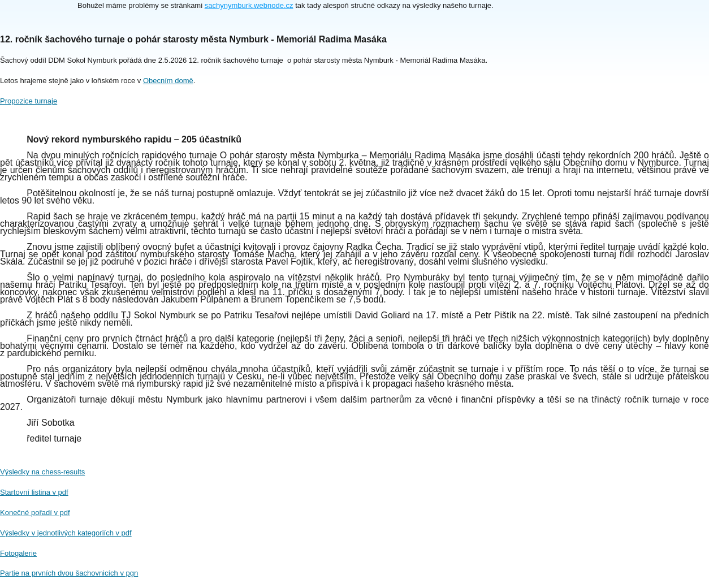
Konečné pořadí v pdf (35, 513)
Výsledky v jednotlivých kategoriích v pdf (66, 533)
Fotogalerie (18, 553)
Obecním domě (168, 81)
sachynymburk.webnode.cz (249, 5)
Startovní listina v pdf (34, 492)
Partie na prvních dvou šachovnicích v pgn (69, 573)
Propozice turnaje (29, 101)
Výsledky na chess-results (42, 472)
